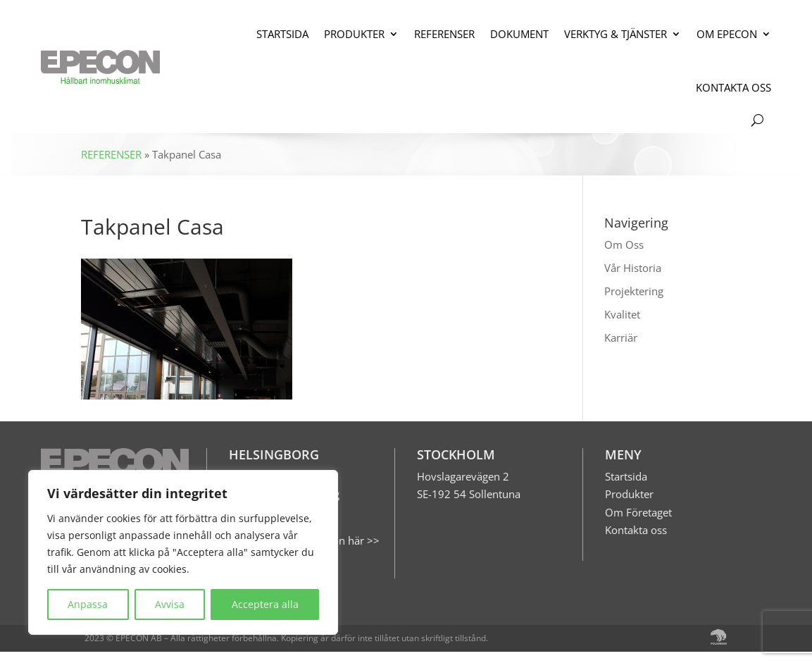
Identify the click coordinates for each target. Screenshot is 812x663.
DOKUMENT (519, 34)
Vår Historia (633, 268)
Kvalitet (622, 314)
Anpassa (88, 604)
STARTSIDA (282, 34)
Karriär (621, 337)
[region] (183, 552)
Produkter (629, 494)
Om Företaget (638, 512)
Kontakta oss (636, 530)
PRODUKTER (354, 34)
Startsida (626, 476)
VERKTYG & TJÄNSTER (616, 34)
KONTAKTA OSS (733, 87)
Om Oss (624, 244)
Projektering (634, 291)
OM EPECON (727, 34)
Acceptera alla (265, 604)
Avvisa (170, 604)
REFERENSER (444, 34)
